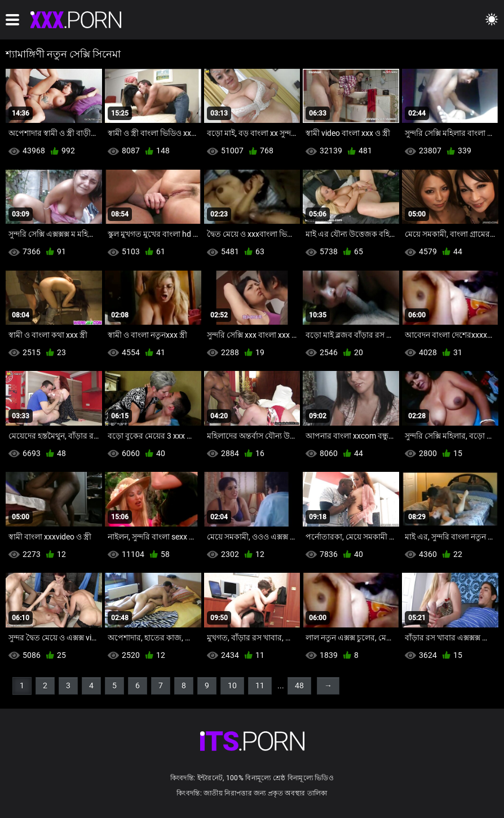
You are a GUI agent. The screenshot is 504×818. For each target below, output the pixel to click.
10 (232, 686)
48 (299, 686)
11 (260, 686)
